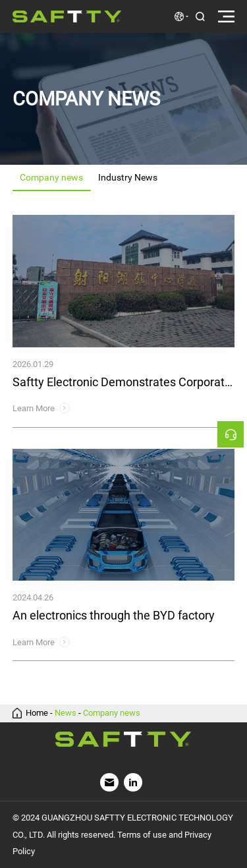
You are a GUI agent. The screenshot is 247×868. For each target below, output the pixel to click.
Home (37, 713)
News (66, 713)
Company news (112, 713)
